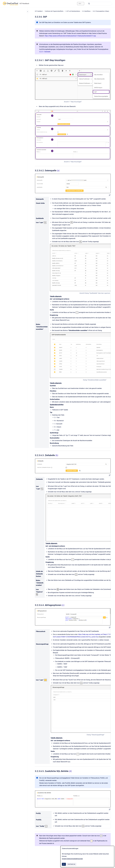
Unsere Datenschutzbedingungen (72, 859)
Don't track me (71, 864)
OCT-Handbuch (24, 4)
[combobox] (100, 4)
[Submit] (89, 4)
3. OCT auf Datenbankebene (73, 11)
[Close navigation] (28, 12)
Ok (64, 864)
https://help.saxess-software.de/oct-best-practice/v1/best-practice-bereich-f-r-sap (70, 36)
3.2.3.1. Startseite (45, 52)
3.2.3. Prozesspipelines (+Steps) (101, 11)
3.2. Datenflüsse (86, 11)
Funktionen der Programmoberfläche (54, 11)
